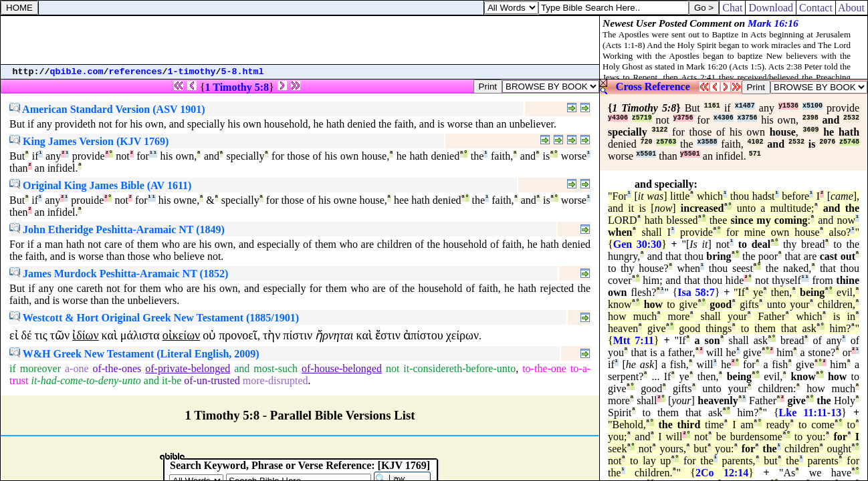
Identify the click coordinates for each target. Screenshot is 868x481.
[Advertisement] (300, 40)
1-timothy (192, 72)
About (852, 8)
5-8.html (243, 72)
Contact (816, 8)
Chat (732, 8)
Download (771, 8)
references (136, 72)
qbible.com (77, 72)
